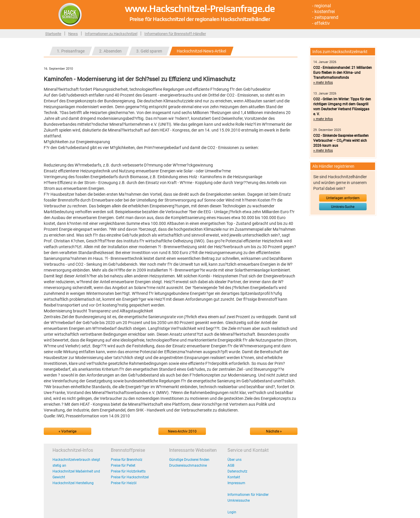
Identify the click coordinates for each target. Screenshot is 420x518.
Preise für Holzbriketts (128, 471)
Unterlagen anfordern (343, 198)
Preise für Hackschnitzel (130, 477)
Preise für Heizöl (124, 483)
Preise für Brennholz (127, 460)
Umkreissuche (239, 501)
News (73, 34)
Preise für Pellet (123, 466)
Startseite (53, 34)
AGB (231, 466)
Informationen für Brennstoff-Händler (175, 34)
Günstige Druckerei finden (189, 460)
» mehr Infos (323, 83)
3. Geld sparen (149, 51)
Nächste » (274, 431)
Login (232, 512)
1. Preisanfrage (71, 51)
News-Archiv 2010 (182, 431)
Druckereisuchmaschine (188, 466)
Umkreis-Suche (343, 207)
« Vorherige (68, 431)
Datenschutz (237, 471)
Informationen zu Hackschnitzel (111, 34)
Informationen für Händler (248, 495)
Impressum (236, 483)
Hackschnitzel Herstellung (73, 483)
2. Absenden (110, 51)
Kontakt (234, 477)
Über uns (235, 460)
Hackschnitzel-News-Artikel (201, 51)
